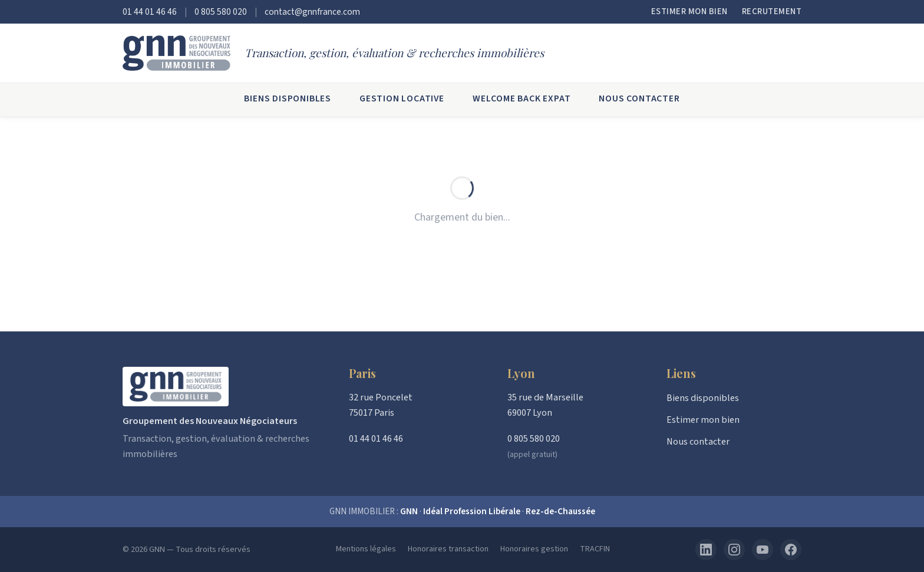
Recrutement (772, 11)
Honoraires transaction (448, 549)
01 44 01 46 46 (150, 12)
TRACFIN (595, 549)
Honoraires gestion (534, 549)
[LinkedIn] (706, 550)
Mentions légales (366, 549)
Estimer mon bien (689, 11)
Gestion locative (402, 98)
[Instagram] (734, 550)
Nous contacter (639, 98)
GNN (409, 511)
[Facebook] (791, 550)
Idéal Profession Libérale (472, 511)
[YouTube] (763, 550)
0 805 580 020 (221, 12)
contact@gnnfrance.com (312, 12)
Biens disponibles (288, 98)
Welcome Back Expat (522, 98)
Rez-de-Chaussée (560, 511)
